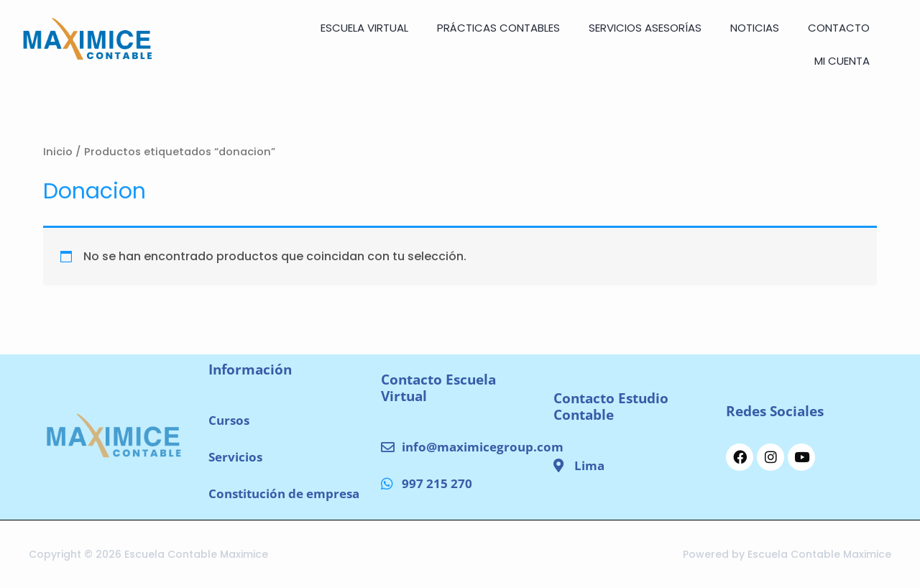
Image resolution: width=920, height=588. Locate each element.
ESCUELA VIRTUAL (364, 28)
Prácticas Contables (498, 28)
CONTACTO (839, 28)
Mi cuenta (842, 61)
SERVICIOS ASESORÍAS (645, 28)
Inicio (58, 152)
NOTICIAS (755, 28)
